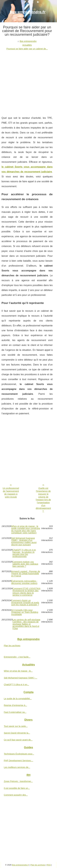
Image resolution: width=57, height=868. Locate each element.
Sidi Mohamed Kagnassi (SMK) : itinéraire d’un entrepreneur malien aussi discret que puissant (24, 541)
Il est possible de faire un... (17, 788)
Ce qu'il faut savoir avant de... (18, 740)
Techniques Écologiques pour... (19, 754)
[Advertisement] (28, 81)
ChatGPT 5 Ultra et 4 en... (16, 685)
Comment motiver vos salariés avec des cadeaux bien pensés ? (25, 564)
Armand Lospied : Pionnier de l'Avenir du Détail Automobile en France (26, 574)
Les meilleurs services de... (17, 767)
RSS (49, 865)
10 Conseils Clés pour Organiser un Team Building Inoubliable (25, 612)
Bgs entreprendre (28, 41)
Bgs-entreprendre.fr (20, 865)
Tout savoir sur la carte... (16, 726)
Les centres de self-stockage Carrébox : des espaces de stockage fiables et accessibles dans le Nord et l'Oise (26, 624)
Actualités (27, 45)
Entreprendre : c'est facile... (17, 657)
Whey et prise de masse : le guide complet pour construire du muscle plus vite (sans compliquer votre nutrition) (26, 530)
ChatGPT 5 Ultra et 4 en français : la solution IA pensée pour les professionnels (24, 553)
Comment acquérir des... (16, 795)
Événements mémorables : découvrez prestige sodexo (24, 582)
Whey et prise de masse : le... (18, 671)
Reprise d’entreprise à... (15, 705)
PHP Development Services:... (18, 761)
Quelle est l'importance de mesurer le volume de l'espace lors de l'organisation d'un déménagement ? (43, 500)
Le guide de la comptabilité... (18, 699)
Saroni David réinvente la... (17, 733)
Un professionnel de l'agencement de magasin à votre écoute (11, 492)
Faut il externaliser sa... (15, 712)
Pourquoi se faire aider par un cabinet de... (27, 49)
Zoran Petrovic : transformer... (18, 781)
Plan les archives (12, 646)
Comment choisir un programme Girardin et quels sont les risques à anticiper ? (25, 603)
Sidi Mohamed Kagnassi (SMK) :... (21, 678)
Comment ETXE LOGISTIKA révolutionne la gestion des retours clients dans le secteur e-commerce (26, 592)
